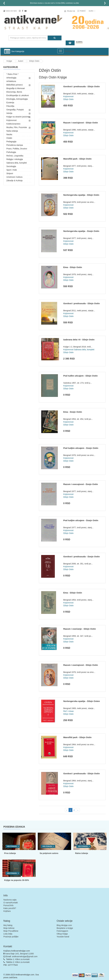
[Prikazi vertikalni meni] (7, 51)
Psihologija (11, 152)
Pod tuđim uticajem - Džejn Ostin (80, 376)
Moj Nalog (8, 925)
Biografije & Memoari (16, 88)
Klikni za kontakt (22, 959)
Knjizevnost (11, 120)
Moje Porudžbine (11, 931)
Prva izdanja (10, 853)
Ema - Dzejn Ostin (73, 412)
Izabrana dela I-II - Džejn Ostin (79, 340)
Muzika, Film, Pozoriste (17, 127)
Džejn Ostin (34, 61)
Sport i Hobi (12, 170)
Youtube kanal (63, 937)
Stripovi (10, 173)
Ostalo (9, 138)
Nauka (9, 134)
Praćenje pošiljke (11, 937)
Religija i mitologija (15, 159)
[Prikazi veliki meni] (60, 51)
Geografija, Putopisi (15, 110)
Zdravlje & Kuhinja (14, 181)
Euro (92, 11)
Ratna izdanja (81, 853)
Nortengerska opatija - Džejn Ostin (81, 195)
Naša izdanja (12, 131)
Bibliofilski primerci (15, 85)
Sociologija (11, 166)
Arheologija (11, 78)
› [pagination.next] (78, 810)
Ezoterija (10, 103)
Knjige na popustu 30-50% (17, 880)
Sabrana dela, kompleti (17, 163)
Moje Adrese (9, 928)
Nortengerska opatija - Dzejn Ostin (81, 231)
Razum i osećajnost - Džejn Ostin (81, 123)
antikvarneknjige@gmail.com (25, 956)
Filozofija (10, 106)
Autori (21, 61)
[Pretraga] (55, 38)
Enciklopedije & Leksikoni (18, 95)
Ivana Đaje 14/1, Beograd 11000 (19, 954)
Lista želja (8, 934)
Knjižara (7, 911)
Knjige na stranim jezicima (18, 117)
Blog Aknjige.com (64, 925)
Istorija (9, 113)
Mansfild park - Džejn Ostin (77, 159)
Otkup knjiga (62, 934)
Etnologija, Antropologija (17, 99)
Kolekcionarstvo (13, 124)
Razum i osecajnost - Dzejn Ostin (81, 484)
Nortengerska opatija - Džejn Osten (82, 701)
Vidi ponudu (12, 846)
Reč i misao (68, 711)
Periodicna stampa (15, 145)
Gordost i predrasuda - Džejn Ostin (82, 86)
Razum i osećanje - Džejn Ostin (80, 629)
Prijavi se (71, 11)
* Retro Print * (12, 74)
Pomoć (83, 11)
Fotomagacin (62, 931)
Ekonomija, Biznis (14, 92)
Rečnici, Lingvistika (15, 156)
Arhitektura (11, 81)
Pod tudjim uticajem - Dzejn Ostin (81, 448)
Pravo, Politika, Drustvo (17, 149)
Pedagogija (11, 142)
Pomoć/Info (8, 905)
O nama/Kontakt (11, 903)
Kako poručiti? (10, 908)
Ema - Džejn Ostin (73, 267)
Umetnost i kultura (14, 177)
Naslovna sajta (10, 900)
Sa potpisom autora (49, 853)
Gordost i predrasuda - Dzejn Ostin (82, 557)
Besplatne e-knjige (65, 928)
